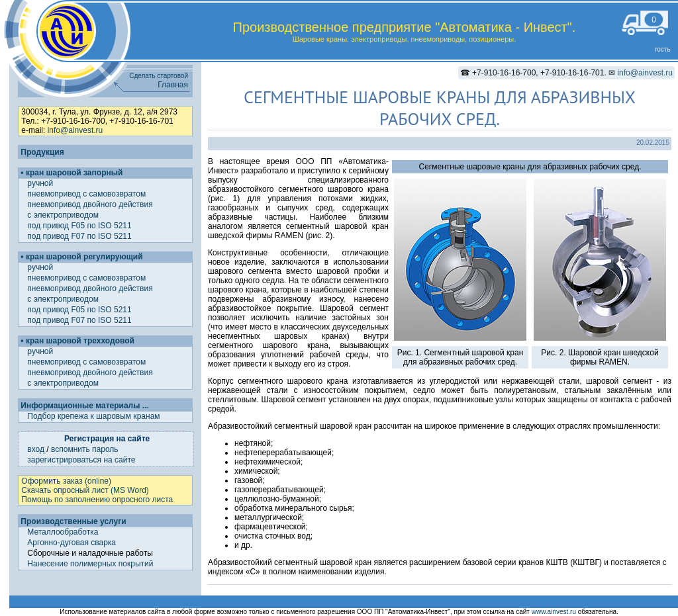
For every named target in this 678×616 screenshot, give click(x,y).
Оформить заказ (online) (66, 481)
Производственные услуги (73, 521)
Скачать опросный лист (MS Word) (85, 490)
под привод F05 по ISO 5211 (80, 226)
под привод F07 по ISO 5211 (80, 236)
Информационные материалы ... (84, 406)
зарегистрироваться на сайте (81, 460)
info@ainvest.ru (645, 73)
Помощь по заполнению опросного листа (97, 500)
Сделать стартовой (159, 76)
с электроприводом (64, 215)
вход (36, 449)
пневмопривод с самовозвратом (87, 194)
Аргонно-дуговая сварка (72, 543)
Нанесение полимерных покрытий (90, 564)
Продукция (42, 152)
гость (663, 49)
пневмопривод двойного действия (91, 204)
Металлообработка (63, 532)
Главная (173, 85)
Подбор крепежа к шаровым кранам (93, 416)
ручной (41, 183)
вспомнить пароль (85, 449)
